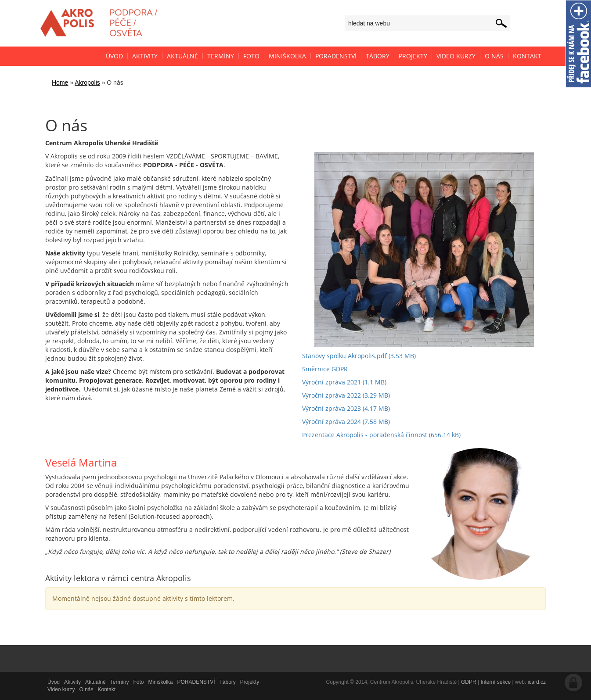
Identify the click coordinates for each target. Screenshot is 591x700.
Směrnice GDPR (325, 369)
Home (60, 83)
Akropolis (87, 83)
